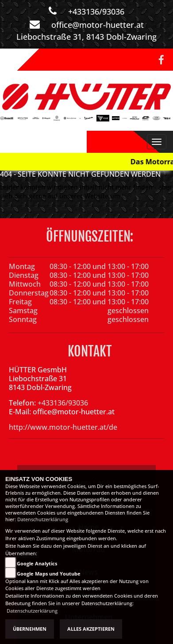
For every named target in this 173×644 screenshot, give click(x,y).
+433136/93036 (96, 11)
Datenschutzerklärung (43, 519)
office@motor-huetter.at (98, 25)
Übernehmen (30, 629)
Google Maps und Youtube (49, 574)
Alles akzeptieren (91, 629)
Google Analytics (37, 564)
